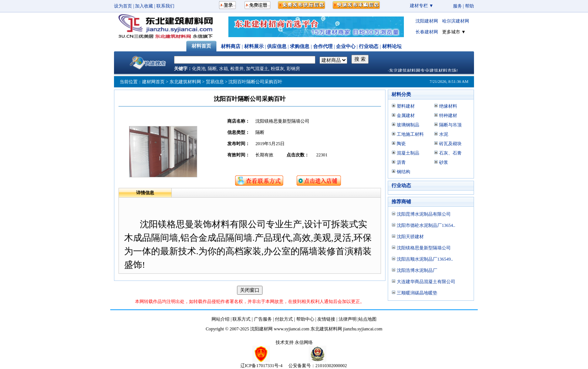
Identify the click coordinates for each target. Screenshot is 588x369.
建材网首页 (153, 82)
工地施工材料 (410, 134)
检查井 (237, 69)
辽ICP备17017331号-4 (262, 366)
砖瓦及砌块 (450, 144)
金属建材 (406, 115)
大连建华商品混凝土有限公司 (426, 282)
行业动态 (369, 46)
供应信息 (277, 46)
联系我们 (165, 6)
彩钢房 (293, 69)
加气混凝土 (257, 69)
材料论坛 (392, 46)
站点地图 (367, 319)
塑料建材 (406, 106)
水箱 (223, 69)
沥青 (401, 162)
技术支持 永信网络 (294, 342)
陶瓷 (401, 144)
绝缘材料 (448, 106)
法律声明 (348, 319)
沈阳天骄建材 (410, 237)
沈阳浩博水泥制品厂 (417, 270)
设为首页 (123, 6)
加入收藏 (144, 6)
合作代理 (323, 46)
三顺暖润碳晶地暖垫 (417, 293)
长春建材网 (427, 32)
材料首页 (201, 46)
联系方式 (241, 319)
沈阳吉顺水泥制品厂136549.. (425, 259)
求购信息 (300, 46)
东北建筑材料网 (185, 82)
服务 (457, 6)
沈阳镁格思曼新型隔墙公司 (424, 248)
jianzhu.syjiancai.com (363, 329)
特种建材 (448, 115)
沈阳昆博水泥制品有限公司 (424, 214)
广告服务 (263, 319)
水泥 (444, 134)
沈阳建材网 (427, 21)
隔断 (212, 69)
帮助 (469, 6)
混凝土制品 (408, 153)
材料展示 (254, 46)
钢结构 (403, 172)
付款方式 (284, 319)
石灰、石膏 (450, 153)
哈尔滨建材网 (456, 21)
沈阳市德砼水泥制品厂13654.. (426, 225)
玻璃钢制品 (408, 125)
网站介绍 (220, 319)
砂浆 (444, 162)
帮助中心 (305, 319)
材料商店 (231, 46)
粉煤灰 (277, 69)
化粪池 (199, 69)
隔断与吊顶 (450, 125)
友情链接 (326, 319)
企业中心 (346, 46)
